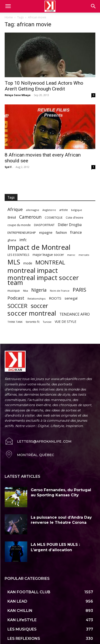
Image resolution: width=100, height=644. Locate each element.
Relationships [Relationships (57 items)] (37, 299)
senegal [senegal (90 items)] (71, 298)
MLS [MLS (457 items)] (14, 262)
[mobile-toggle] (8, 6)
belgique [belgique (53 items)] (77, 210)
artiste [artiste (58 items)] (64, 210)
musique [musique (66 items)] (14, 290)
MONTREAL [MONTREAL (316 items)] (50, 262)
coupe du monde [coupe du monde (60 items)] (19, 225)
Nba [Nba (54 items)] (26, 291)
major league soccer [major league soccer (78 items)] (48, 255)
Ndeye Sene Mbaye (18, 95)
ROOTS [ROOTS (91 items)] (55, 298)
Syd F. (9, 167)
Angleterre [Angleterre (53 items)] (49, 210)
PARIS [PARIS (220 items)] (79, 290)
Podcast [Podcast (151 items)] (16, 298)
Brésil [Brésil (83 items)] (12, 217)
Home (9, 17)
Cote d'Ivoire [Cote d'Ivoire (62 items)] (74, 218)
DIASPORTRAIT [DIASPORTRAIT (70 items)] (44, 225)
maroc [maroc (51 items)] (71, 255)
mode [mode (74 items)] (28, 263)
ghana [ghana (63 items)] (12, 240)
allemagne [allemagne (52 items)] (33, 210)
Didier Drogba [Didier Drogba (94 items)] (70, 225)
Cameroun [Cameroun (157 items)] (30, 217)
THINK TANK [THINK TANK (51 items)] (15, 322)
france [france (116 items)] (76, 232)
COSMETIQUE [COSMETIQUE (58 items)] (54, 217)
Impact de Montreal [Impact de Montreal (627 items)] (39, 247)
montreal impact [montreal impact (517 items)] (33, 270)
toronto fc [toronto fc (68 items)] (33, 322)
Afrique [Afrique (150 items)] (15, 209)
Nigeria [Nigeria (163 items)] (39, 290)
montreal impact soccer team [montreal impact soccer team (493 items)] (43, 280)
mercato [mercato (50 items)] (84, 255)
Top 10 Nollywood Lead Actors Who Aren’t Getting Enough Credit (44, 86)
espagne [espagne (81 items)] (46, 232)
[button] (93, 6)
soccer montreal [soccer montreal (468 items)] (32, 313)
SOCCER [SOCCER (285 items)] (17, 306)
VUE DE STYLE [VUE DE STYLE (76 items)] (66, 322)
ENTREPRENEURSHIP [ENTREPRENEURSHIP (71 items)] (22, 233)
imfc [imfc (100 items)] (23, 240)
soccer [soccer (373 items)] (39, 306)
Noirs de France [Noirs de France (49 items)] (60, 291)
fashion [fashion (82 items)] (61, 232)
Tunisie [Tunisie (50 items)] (47, 322)
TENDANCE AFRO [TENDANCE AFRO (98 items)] (75, 314)
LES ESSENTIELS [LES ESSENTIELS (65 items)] (18, 255)
